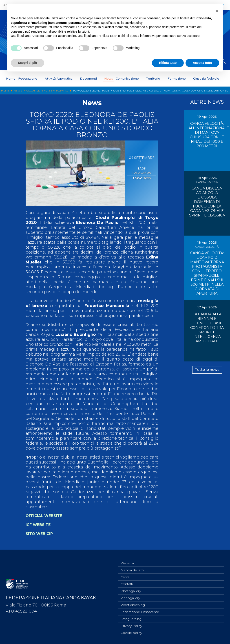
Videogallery (130, 595)
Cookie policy (131, 633)
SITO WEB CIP (41, 534)
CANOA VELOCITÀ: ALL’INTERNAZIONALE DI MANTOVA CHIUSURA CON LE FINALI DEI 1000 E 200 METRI (209, 135)
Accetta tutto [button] (202, 63)
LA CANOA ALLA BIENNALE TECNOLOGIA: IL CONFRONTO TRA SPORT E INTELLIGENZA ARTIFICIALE (207, 328)
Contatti (127, 581)
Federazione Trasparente (140, 610)
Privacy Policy (131, 625)
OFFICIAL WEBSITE (46, 516)
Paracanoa (142, 172)
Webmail (128, 558)
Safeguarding (131, 618)
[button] (217, 11)
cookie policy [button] (134, 23)
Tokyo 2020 (142, 177)
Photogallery (131, 588)
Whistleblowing (133, 603)
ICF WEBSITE (39, 525)
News (109, 78)
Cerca (125, 573)
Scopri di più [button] (28, 63)
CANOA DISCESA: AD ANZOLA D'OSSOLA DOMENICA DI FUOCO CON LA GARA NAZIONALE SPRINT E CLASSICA (207, 202)
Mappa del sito (132, 566)
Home (11, 78)
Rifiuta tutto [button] (168, 63)
